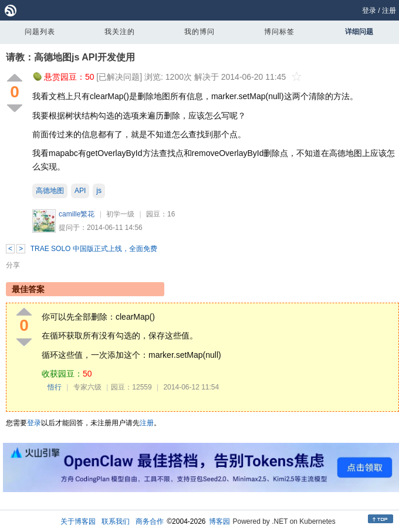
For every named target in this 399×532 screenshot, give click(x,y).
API (80, 191)
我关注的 (120, 32)
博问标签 (279, 32)
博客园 (219, 521)
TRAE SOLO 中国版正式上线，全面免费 (94, 249)
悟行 (55, 387)
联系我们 (116, 521)
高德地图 (50, 191)
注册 (389, 11)
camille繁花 (77, 214)
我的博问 (199, 32)
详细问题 (359, 32)
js (99, 191)
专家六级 (87, 387)
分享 (13, 265)
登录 (369, 11)
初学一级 (120, 214)
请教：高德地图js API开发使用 (70, 57)
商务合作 (150, 521)
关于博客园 (78, 521)
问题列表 (40, 32)
